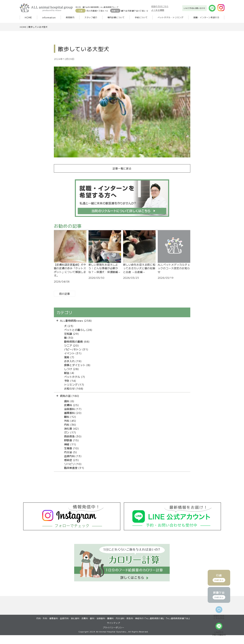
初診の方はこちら (160, 6)
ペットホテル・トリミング (170, 17)
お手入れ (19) (73, 361)
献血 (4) (69, 373)
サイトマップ (114, 632)
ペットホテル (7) (75, 377)
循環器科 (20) (73, 413)
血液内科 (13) (73, 456)
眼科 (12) (70, 417)
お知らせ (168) (74, 388)
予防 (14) (70, 381)
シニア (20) (72, 345)
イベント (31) (73, 353)
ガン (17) (70, 432)
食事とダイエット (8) (77, 365)
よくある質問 (158, 10)
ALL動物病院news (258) (76, 320)
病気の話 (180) (70, 396)
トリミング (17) (74, 384)
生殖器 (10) (72, 448)
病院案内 (70, 17)
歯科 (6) (69, 401)
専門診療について (116, 17)
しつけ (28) (72, 369)
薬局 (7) (69, 357)
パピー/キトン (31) (76, 349)
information (49, 17)
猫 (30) (69, 337)
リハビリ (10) (73, 464)
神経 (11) (70, 444)
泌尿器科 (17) (73, 409)
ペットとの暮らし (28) (78, 330)
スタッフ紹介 (91, 17)
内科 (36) (70, 424)
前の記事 (65, 294)
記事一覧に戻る (122, 168)
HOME (28, 17)
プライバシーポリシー (114, 636)
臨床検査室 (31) (74, 468)
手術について (141, 17)
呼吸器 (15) (72, 440)
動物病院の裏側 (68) (77, 341)
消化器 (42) (72, 428)
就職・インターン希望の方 (206, 17)
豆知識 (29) (72, 334)
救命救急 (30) (73, 436)
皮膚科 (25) (72, 405)
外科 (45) (70, 421)
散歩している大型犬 (38, 27)
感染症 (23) (72, 460)
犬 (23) (69, 326)
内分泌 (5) (71, 452)
